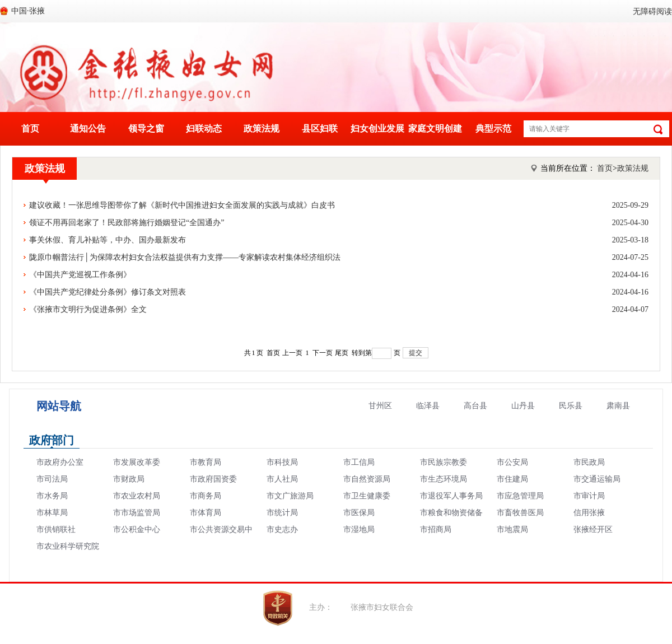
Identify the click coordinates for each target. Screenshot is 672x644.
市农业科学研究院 (68, 546)
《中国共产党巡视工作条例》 (339, 275)
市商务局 (206, 496)
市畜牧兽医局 (520, 513)
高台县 (475, 406)
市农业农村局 (137, 496)
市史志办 (282, 529)
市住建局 (512, 479)
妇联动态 (204, 129)
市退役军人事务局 (451, 496)
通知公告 (88, 129)
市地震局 (512, 529)
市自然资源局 (367, 479)
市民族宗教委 (444, 462)
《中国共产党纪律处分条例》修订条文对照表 (339, 292)
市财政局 (129, 479)
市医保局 (359, 513)
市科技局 (282, 462)
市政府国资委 (213, 479)
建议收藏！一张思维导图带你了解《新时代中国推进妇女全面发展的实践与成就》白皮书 (339, 205)
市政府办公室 (60, 462)
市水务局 (52, 496)
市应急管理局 (520, 496)
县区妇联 (320, 129)
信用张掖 (589, 513)
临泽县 (428, 406)
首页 (30, 129)
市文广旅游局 (290, 496)
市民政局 (589, 462)
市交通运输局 (597, 479)
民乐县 (571, 406)
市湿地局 (359, 529)
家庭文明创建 (435, 129)
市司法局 (52, 479)
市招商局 (436, 529)
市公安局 (512, 462)
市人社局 (282, 479)
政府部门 (52, 440)
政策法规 (262, 129)
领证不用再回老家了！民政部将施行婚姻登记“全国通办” (339, 223)
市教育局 (206, 462)
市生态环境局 (444, 479)
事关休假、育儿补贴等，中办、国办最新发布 (339, 240)
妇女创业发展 (377, 129)
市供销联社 (56, 529)
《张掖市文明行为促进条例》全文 (339, 309)
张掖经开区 (593, 529)
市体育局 (206, 513)
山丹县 (523, 406)
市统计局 (282, 513)
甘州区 (380, 406)
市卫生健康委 (367, 496)
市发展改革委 (137, 462)
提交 (416, 353)
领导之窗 (146, 129)
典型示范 (493, 129)
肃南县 (618, 406)
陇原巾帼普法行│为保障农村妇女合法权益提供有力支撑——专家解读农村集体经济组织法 (339, 257)
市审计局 (589, 496)
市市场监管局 (137, 513)
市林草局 (52, 513)
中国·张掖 (28, 11)
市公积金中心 (137, 529)
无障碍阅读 (652, 11)
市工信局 (359, 462)
